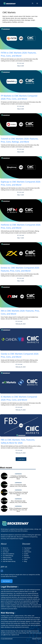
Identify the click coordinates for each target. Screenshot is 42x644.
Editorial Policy (7, 558)
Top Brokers (28, 548)
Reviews (27, 556)
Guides (26, 554)
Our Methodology (8, 556)
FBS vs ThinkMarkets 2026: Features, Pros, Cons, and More (18, 502)
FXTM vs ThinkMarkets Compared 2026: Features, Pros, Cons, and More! (18, 510)
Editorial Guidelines (8, 554)
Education (27, 558)
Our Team (6, 552)
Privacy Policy (37, 639)
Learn (26, 559)
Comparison (18, 474)
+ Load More (21, 459)
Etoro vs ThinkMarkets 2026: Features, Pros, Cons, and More (18, 485)
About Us (5, 548)
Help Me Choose (8, 559)
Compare (27, 550)
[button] (33, 3)
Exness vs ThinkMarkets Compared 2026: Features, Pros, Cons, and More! (18, 494)
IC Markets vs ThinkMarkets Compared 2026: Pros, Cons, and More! (18, 477)
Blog (26, 561)
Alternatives (28, 552)
